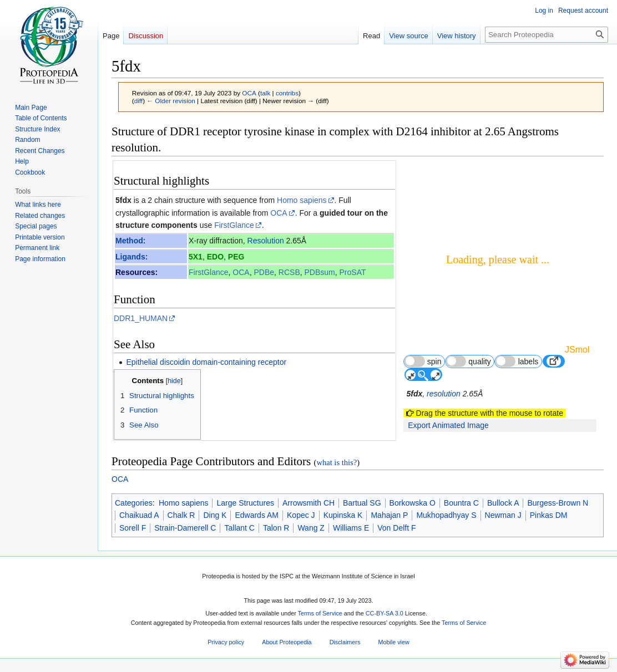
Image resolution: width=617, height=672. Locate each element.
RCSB (289, 272)
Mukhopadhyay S (446, 515)
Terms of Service (320, 613)
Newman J (503, 515)
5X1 (196, 257)
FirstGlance (234, 225)
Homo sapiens (302, 200)
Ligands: (132, 257)
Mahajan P (389, 515)
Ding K (215, 515)
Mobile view (393, 642)
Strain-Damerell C (185, 528)
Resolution (266, 241)
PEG (236, 257)
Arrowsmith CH (308, 503)
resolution (444, 394)
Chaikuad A (139, 515)
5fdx (123, 200)
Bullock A (503, 503)
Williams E (351, 528)
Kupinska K (343, 515)
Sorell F (133, 528)
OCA (279, 213)
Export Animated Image (448, 425)
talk (265, 93)
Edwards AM (257, 515)
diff (138, 101)
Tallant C (239, 528)
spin (423, 361)
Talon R (276, 528)
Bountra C (461, 503)
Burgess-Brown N (558, 503)
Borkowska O (413, 503)
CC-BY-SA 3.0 (385, 613)
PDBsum (320, 272)
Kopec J (301, 515)
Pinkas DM (549, 515)
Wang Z (311, 528)
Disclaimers (345, 642)
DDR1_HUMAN (141, 318)
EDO (215, 257)
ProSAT (353, 272)
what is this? (337, 462)
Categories (134, 503)
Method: (130, 241)
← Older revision (171, 101)
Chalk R (181, 515)
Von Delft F (396, 528)
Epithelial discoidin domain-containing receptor (206, 362)
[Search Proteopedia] (547, 35)
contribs (287, 93)
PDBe (264, 272)
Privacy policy (226, 642)
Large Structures (245, 503)
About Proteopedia (287, 642)
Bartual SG (362, 503)
